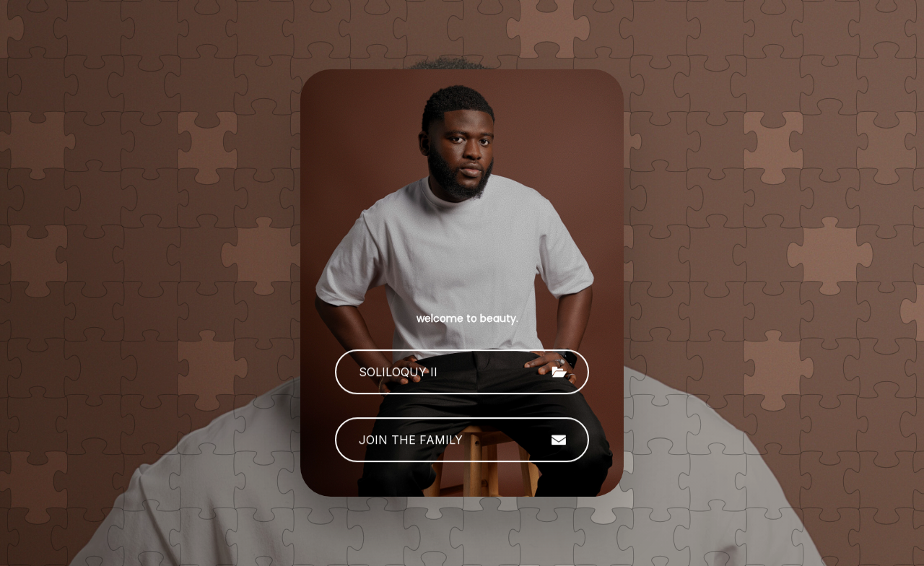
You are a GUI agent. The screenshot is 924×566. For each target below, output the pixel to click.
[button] (462, 373)
